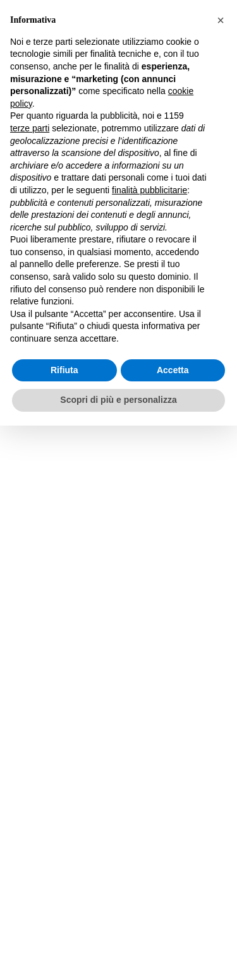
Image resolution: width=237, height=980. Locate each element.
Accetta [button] (173, 370)
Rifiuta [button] (64, 370)
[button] (221, 20)
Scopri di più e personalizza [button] (118, 400)
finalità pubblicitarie (149, 190)
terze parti (30, 128)
